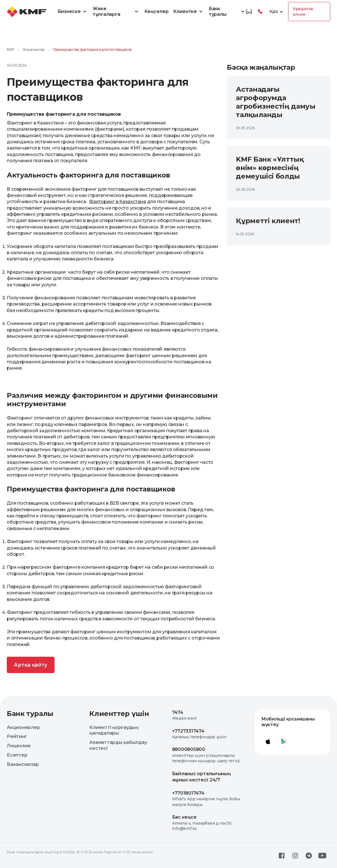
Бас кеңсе (184, 817)
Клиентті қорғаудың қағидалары (114, 730)
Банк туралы (227, 12)
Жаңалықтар (34, 50)
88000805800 (189, 749)
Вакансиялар (23, 764)
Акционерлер (23, 727)
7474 (178, 712)
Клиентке (189, 12)
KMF (10, 50)
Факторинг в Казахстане (118, 202)
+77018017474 (188, 793)
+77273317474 (188, 731)
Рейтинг (17, 736)
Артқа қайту (31, 665)
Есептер (17, 755)
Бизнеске (73, 12)
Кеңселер (156, 11)
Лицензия (19, 746)
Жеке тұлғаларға (116, 12)
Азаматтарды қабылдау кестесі (118, 745)
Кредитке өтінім (303, 12)
